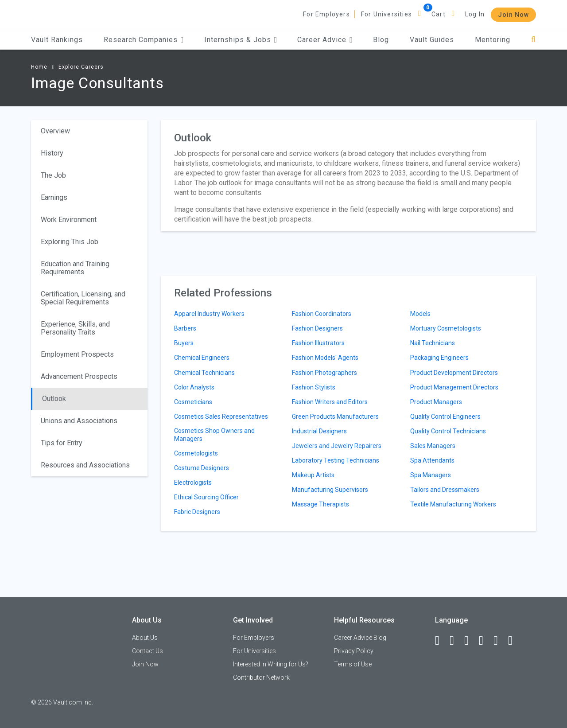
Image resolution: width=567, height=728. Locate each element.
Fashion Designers (317, 328)
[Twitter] (470, 641)
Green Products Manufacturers (335, 417)
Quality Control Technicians (448, 431)
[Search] (534, 40)
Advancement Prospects (79, 376)
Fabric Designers (197, 512)
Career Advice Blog (360, 638)
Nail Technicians (433, 343)
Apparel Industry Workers (209, 314)
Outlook (54, 399)
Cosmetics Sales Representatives (221, 417)
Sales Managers (433, 446)
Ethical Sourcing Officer (206, 497)
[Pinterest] (500, 641)
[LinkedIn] (456, 641)
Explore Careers (81, 67)
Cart (439, 14)
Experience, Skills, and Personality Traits (75, 328)
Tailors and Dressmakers (445, 490)
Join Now (513, 15)
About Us (145, 638)
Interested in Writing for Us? (271, 664)
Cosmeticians (193, 402)
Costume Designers (202, 468)
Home (39, 67)
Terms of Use (353, 664)
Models (420, 314)
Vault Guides (432, 40)
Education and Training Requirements (75, 268)
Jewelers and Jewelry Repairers (337, 446)
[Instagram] (485, 641)
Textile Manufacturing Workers (453, 504)
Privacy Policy (354, 651)
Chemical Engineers (202, 358)
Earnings (54, 197)
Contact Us (148, 651)
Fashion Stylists (314, 387)
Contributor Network (261, 677)
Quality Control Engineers (445, 417)
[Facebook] (441, 641)
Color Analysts (194, 387)
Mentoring (493, 40)
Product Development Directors (454, 373)
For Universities (386, 14)
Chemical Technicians (204, 373)
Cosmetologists (196, 453)
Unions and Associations (79, 421)
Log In (475, 14)
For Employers (326, 14)
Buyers (184, 343)
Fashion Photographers (324, 373)
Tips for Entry (62, 443)
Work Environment (69, 220)
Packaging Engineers (439, 358)
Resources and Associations (85, 465)
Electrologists (193, 483)
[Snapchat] (514, 641)
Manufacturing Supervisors (330, 490)
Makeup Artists (313, 475)
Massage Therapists (320, 504)
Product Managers (436, 402)
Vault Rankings (57, 40)
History (52, 153)
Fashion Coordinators (322, 314)
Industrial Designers (319, 431)
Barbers (185, 328)
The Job (53, 175)
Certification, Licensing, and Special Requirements (83, 298)
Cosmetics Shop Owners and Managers (214, 435)
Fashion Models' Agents (325, 358)
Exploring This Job (70, 242)
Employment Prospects (77, 354)
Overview (55, 131)
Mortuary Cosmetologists (446, 328)
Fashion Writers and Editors (330, 402)
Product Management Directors (454, 387)
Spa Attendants (432, 460)
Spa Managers (431, 475)
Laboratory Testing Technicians (336, 460)
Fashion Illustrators (318, 343)
